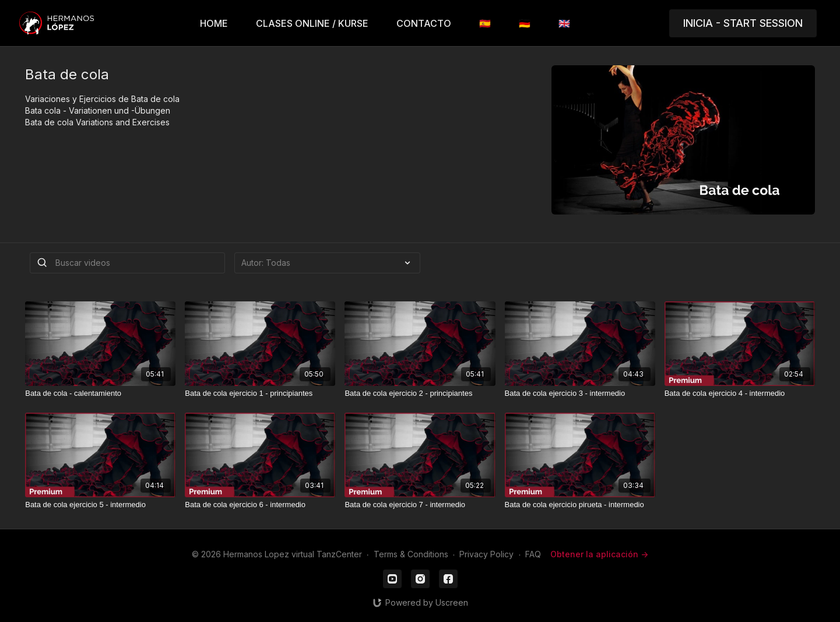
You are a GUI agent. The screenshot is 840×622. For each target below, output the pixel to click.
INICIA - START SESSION (743, 23)
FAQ (533, 554)
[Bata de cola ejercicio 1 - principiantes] (260, 393)
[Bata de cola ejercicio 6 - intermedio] (260, 505)
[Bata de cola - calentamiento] (100, 393)
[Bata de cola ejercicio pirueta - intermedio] (580, 505)
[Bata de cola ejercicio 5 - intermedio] (100, 505)
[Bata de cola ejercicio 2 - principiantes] (420, 393)
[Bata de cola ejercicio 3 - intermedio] (580, 393)
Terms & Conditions (411, 554)
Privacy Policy (486, 554)
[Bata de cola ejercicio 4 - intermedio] (740, 393)
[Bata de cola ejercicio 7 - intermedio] (420, 505)
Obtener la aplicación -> (599, 554)
